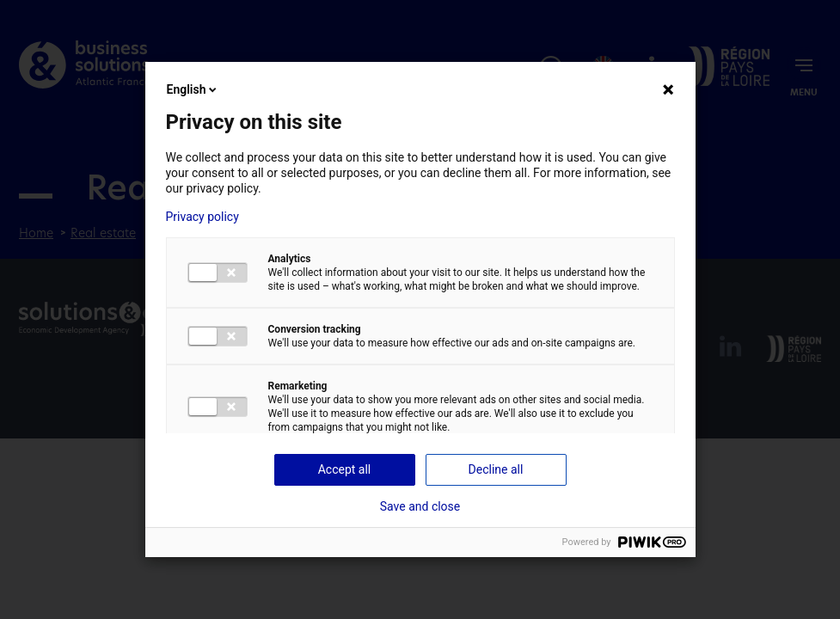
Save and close (420, 506)
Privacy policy (202, 217)
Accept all (345, 469)
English (193, 89)
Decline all (496, 469)
